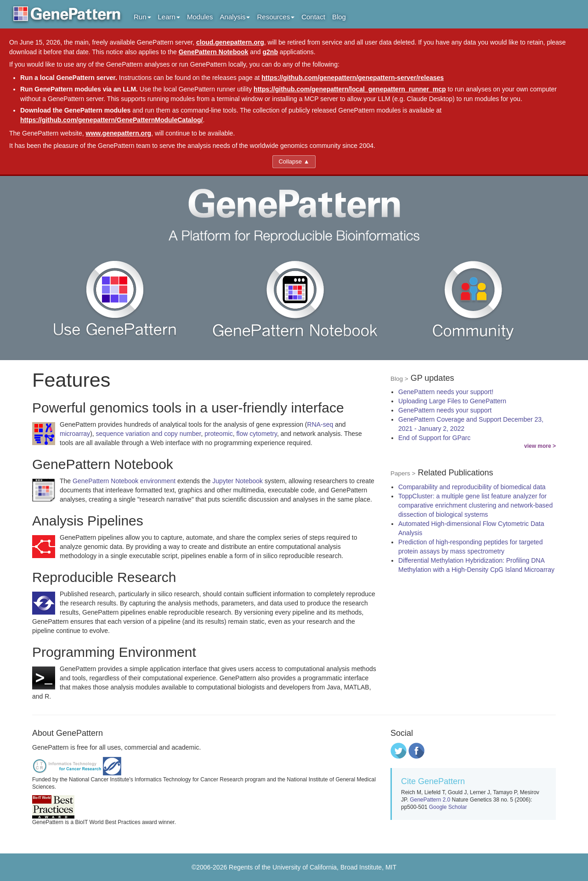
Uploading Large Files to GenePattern (452, 401)
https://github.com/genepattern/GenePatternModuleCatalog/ (111, 120)
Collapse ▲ (294, 161)
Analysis (235, 17)
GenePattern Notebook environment (124, 481)
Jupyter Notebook (237, 481)
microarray (75, 434)
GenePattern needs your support (445, 410)
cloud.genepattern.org (230, 42)
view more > (540, 446)
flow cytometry (256, 434)
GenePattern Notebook (214, 52)
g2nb (270, 52)
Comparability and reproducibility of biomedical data (472, 487)
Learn (169, 17)
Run (142, 17)
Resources (276, 17)
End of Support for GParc (434, 438)
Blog (339, 17)
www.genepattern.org (119, 133)
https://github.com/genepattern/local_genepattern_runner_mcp (350, 89)
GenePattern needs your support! (446, 392)
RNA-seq (320, 424)
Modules (200, 17)
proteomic (218, 434)
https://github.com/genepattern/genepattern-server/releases (353, 78)
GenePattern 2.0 (430, 800)
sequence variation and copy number (149, 434)
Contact (313, 17)
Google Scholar (448, 807)
